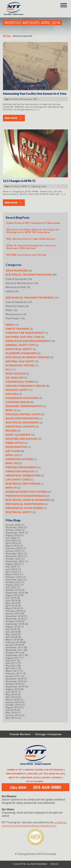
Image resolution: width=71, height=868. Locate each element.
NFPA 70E (12, 463)
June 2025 (11, 540)
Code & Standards (16, 279)
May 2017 (11, 666)
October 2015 (13, 705)
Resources (27, 778)
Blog (37, 778)
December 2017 (15, 647)
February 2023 (14, 577)
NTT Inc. (7, 36)
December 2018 (15, 616)
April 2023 (12, 572)
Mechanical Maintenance (25, 504)
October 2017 (13, 653)
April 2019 (12, 606)
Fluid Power (13, 318)
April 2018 (12, 637)
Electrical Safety (15, 306)
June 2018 (11, 632)
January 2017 (13, 676)
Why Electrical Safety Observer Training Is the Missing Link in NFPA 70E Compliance (33, 231)
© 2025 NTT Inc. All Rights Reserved (30, 864)
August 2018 (13, 626)
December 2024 (15, 553)
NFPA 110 (12, 455)
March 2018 (13, 640)
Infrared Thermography (24, 406)
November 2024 (15, 556)
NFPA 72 (26, 186)
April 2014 (12, 718)
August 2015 (13, 707)
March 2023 (13, 574)
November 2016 (15, 681)
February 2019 (14, 611)
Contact (46, 778)
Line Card (33, 774)
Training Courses (34, 770)
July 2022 (11, 587)
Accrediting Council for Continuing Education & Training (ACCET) (34, 824)
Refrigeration (16, 447)
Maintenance (13, 314)
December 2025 (15, 527)
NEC (35, 99)
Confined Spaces (18, 402)
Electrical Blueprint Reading (28, 357)
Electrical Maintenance (19, 283)
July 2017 (11, 660)
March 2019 (13, 608)
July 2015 (11, 710)
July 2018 (11, 629)
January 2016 (13, 702)
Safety (10, 291)
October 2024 (13, 559)
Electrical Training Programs (29, 275)
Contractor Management (25, 333)
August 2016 (13, 689)
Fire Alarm (15, 186)
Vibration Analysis (20, 471)
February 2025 (14, 548)
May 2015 (11, 713)
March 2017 (13, 671)
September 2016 (15, 686)
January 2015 (13, 715)
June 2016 (11, 692)
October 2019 (13, 590)
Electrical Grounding (22, 422)
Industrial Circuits (20, 427)
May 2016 (11, 694)
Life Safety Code (18, 479)
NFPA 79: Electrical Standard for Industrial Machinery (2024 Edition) (31, 247)
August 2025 (13, 535)
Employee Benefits (16, 774)
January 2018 (13, 645)
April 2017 (12, 668)
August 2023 (13, 564)
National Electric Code (23, 337)
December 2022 (15, 580)
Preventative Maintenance (26, 496)
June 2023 (11, 569)
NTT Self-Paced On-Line (52, 774)
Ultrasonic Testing (20, 365)
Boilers (11, 431)
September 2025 (15, 533)
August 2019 (13, 595)
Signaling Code (39, 186)
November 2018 (15, 619)
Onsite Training (18, 329)
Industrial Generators (23, 475)
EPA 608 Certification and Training (26, 255)
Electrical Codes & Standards (28, 500)
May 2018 (11, 634)
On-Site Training (54, 770)
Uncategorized (17, 270)
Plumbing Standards (21, 353)
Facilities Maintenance (21, 99)
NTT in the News (35, 781)
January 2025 (13, 551)
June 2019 (11, 600)
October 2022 (13, 582)
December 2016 (15, 679)
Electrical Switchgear (23, 484)
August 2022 (13, 585)
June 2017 (11, 663)
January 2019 (13, 613)
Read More (11, 118)
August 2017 (13, 658)
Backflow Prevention (22, 418)
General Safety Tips (20, 345)
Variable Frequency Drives (26, 386)
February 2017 (14, 673)
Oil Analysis (15, 378)
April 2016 (12, 697)
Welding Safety (17, 390)
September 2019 (15, 593)
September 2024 (15, 561)
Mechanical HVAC (16, 287)
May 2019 (11, 603)
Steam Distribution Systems (26, 492)
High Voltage (16, 374)
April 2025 (12, 543)
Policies (54, 864)
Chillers (12, 394)
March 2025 (13, 546)
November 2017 (15, 650)
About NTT (14, 778)
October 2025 (13, 530)
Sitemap (57, 778)
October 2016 (13, 684)
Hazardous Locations (22, 398)
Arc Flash (13, 451)
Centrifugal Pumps (20, 382)
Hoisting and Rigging (22, 439)
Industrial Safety (19, 349)
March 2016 (13, 700)
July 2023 (11, 566)
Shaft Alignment (18, 435)
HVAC (9, 310)
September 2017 (15, 655)
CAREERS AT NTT (15, 770)
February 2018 (14, 642)
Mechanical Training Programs (30, 298)
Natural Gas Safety (20, 361)
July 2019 (11, 598)
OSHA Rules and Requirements (28, 341)
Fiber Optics (15, 443)
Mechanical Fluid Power (24, 508)
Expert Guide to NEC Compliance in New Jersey (33, 223)
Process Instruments (21, 467)
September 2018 (15, 624)
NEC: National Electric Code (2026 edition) (31, 239)
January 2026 (13, 525)
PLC (8, 369)
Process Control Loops (23, 414)
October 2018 (13, 621)
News (10, 325)
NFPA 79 (11, 488)
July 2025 (11, 538)
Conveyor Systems (19, 459)
